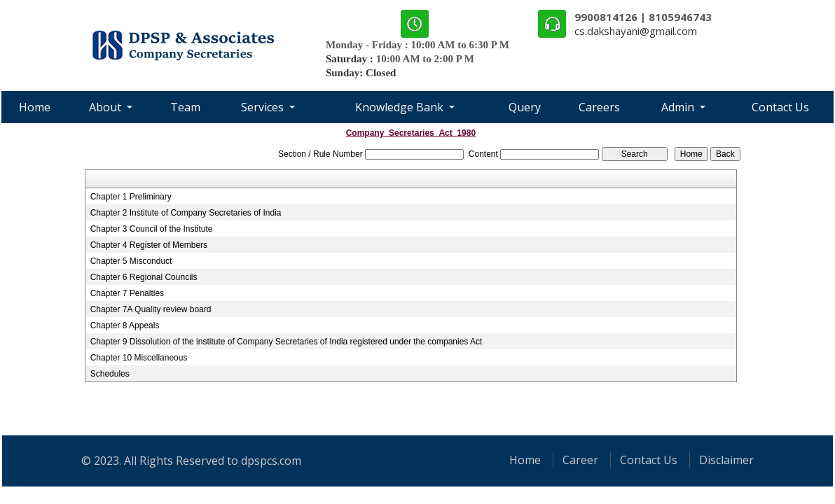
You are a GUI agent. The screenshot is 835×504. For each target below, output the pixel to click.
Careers (599, 107)
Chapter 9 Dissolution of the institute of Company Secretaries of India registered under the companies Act (287, 342)
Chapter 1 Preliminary (131, 197)
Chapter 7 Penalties (127, 293)
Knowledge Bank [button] (401, 107)
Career (580, 460)
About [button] (106, 107)
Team (185, 107)
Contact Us (780, 107)
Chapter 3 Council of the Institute (152, 229)
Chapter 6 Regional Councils (144, 277)
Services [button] (264, 107)
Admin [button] (679, 107)
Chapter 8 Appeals (125, 325)
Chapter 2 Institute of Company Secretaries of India (186, 213)
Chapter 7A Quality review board (151, 309)
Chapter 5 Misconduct (131, 261)
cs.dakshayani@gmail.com (636, 31)
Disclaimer (726, 460)
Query (525, 107)
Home (35, 107)
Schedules (110, 374)
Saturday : (351, 59)
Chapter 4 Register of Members (149, 245)
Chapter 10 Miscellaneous (139, 358)
